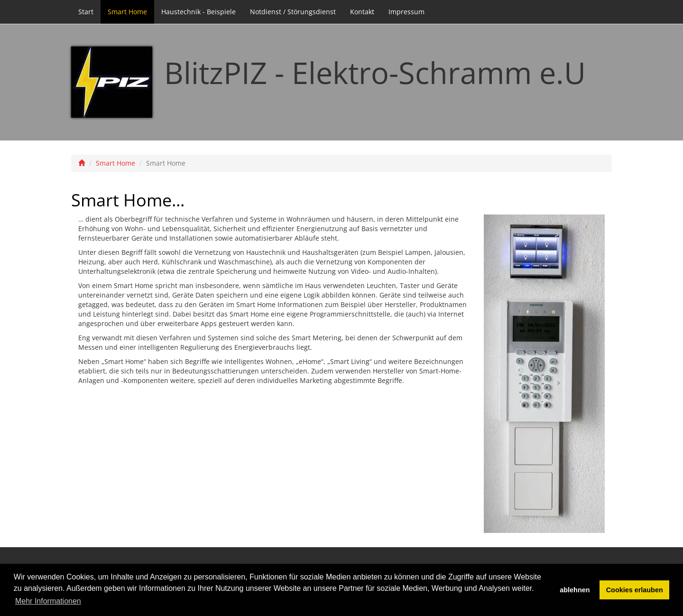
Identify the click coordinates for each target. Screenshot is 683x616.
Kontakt (362, 12)
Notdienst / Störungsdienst (293, 12)
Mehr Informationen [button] (48, 601)
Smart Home (127, 12)
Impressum (406, 12)
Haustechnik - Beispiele (198, 12)
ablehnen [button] (575, 590)
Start (86, 12)
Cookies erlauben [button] (635, 590)
